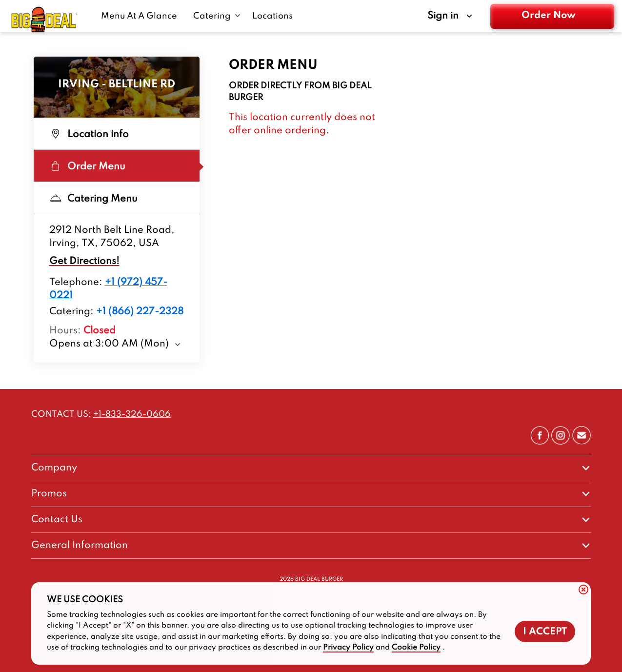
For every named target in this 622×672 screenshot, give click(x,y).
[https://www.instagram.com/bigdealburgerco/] (561, 442)
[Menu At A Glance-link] (141, 16)
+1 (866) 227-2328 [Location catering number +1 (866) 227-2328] (140, 312)
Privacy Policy (348, 648)
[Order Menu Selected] (117, 166)
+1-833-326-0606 (132, 414)
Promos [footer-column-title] (49, 494)
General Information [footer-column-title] (80, 546)
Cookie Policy (416, 648)
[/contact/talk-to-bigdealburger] (582, 442)
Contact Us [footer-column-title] (57, 520)
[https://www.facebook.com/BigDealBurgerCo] (540, 442)
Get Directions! (84, 262)
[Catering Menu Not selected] (117, 198)
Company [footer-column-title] (54, 468)
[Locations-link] (272, 16)
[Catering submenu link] (217, 16)
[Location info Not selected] (117, 134)
